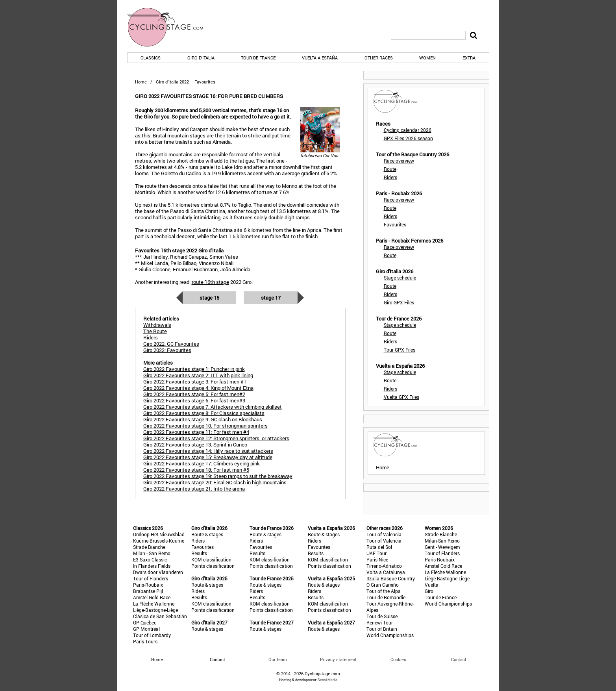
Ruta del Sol (379, 547)
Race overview (399, 161)
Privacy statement (338, 659)
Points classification (213, 566)
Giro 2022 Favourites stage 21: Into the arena (194, 489)
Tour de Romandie (386, 597)
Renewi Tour (380, 622)
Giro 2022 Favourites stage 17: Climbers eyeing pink (202, 463)
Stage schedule (400, 278)
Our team (278, 659)
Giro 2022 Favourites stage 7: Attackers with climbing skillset (213, 407)
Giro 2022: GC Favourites (171, 344)
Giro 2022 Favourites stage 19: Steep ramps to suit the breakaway (218, 476)
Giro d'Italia (201, 58)
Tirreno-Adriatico (384, 566)
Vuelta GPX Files (401, 397)
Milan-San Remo (442, 541)
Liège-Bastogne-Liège (155, 610)
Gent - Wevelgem (442, 547)
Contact (459, 659)
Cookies (398, 659)
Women (427, 58)
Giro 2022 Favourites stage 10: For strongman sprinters (205, 426)
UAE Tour (376, 553)
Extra (469, 58)
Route (390, 169)
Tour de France (258, 58)
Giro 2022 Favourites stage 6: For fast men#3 (194, 400)
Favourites (395, 224)
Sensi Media (327, 680)
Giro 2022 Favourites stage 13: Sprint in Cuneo (195, 445)
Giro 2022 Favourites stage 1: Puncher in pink (194, 369)
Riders (390, 177)
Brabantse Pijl (148, 591)
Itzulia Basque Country (391, 578)
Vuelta (432, 585)
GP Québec (145, 622)
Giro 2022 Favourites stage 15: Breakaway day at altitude (208, 457)
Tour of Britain (382, 629)
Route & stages (207, 534)
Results (199, 553)
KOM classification (211, 559)
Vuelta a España (320, 58)
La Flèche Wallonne (154, 604)
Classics (151, 58)
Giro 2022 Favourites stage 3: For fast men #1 (195, 382)
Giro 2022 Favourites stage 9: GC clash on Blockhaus (203, 419)
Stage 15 (209, 298)
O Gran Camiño (383, 585)
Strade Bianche (149, 547)
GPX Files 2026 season (408, 138)
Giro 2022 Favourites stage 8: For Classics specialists (204, 413)
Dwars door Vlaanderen (158, 572)
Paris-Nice (377, 559)
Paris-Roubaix (148, 585)
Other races (379, 58)
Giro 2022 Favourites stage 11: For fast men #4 (196, 432)
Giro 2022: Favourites (167, 350)
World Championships (390, 635)
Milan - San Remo (152, 553)
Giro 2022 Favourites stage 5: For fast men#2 (194, 394)
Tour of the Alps (383, 591)
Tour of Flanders (151, 578)
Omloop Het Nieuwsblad (159, 534)
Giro (429, 591)
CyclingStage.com (170, 27)
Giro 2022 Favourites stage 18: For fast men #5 (196, 470)
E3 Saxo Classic (150, 559)
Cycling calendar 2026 (408, 130)
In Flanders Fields (152, 566)
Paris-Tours (145, 641)
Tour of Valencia (384, 534)
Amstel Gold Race (152, 597)
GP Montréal (146, 629)
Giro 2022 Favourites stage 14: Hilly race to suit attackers (208, 451)
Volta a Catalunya (386, 572)
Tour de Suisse (382, 616)
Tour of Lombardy (152, 635)
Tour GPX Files (400, 350)
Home (141, 82)
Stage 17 (271, 298)
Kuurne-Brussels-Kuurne (159, 541)
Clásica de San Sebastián (160, 616)
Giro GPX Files (399, 302)
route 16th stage (210, 282)
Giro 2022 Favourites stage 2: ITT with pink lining (198, 375)
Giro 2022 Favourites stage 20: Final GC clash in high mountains (215, 482)
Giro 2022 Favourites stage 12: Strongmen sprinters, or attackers (216, 438)
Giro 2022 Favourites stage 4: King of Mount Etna (198, 388)
